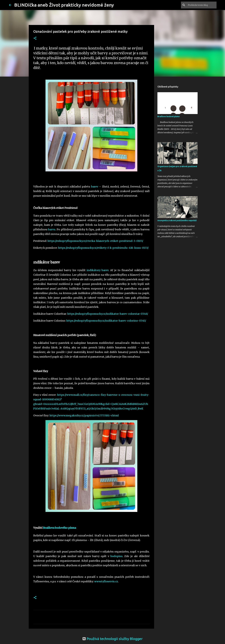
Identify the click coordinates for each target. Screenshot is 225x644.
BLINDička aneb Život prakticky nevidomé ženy (64, 5)
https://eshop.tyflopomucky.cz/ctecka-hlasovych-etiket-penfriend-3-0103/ (95, 241)
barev (95, 187)
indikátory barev (98, 270)
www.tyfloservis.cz (106, 581)
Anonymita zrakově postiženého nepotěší (177, 220)
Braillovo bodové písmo (169, 116)
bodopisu (117, 556)
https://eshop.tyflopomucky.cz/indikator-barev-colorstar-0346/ (108, 314)
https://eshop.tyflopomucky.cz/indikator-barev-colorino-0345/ (106, 321)
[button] (35, 38)
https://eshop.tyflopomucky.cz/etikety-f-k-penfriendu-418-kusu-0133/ (103, 248)
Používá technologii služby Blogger (113, 639)
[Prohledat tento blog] (201, 5)
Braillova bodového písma (60, 528)
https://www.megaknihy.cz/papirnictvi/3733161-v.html (84, 415)
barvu (52, 229)
